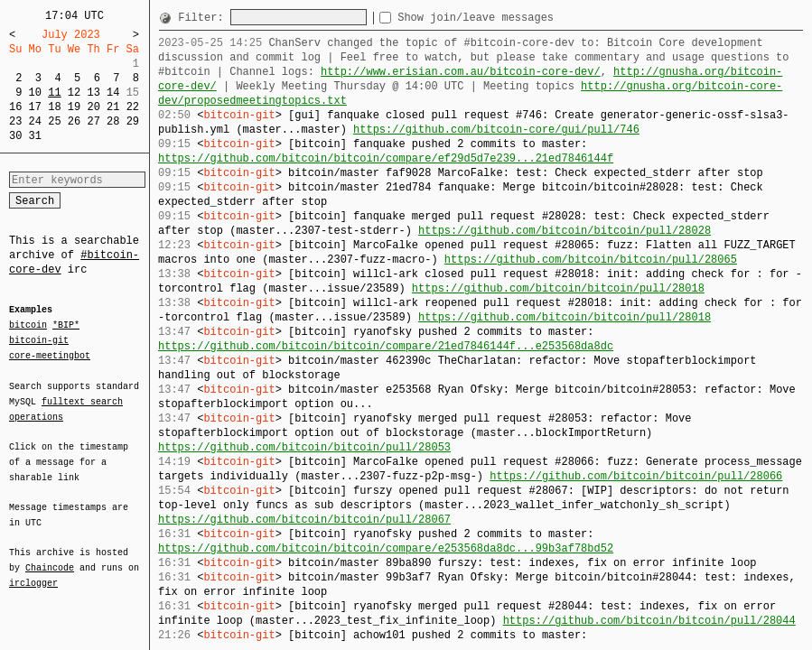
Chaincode (50, 557)
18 (54, 107)
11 (54, 93)
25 (54, 121)
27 (93, 121)
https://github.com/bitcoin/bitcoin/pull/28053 (304, 447)
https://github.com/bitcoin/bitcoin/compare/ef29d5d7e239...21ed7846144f (386, 158)
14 (113, 93)
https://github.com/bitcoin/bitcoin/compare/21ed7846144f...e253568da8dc (386, 346)
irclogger (33, 571)
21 (113, 107)
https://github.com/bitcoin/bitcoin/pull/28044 (649, 621)
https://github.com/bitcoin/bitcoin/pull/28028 (565, 231)
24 (35, 121)
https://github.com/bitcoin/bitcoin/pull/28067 (304, 520)
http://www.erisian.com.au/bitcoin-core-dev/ (461, 72)
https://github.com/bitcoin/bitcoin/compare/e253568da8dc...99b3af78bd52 (386, 548)
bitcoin (28, 326)
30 (15, 136)
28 (113, 121)
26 (74, 121)
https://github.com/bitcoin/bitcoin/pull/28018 (558, 288)
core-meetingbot (50, 355)
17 (35, 107)
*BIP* (66, 326)
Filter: (204, 18)
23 (15, 121)
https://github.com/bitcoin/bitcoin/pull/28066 (636, 476)
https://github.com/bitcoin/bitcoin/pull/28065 (591, 260)
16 (15, 107)
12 (74, 93)
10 (35, 93)
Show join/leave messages (508, 18)
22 (133, 107)
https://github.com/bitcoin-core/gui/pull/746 (496, 130)
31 (35, 136)
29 (133, 121)
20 (93, 107)
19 (74, 107)
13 (93, 93)
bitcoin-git (39, 340)
